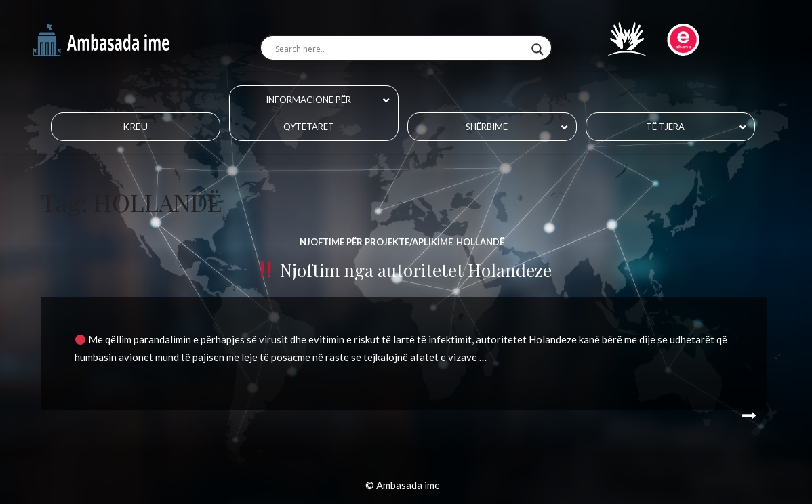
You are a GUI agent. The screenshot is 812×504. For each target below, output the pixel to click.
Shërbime (487, 127)
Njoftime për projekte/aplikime (376, 242)
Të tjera (665, 127)
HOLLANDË (480, 242)
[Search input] (400, 49)
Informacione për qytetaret (308, 113)
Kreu (135, 126)
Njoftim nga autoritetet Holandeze (404, 270)
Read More (746, 416)
